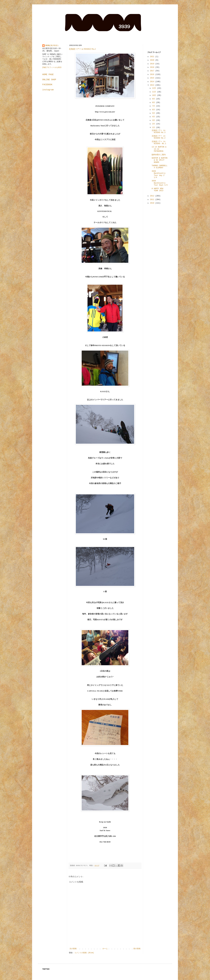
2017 (153, 71)
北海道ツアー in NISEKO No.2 (82, 49)
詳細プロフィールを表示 (52, 68)
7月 (154, 106)
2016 (153, 75)
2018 (153, 67)
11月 (155, 92)
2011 (153, 200)
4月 (154, 117)
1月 (154, 128)
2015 (153, 78)
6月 (154, 110)
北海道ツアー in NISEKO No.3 (159, 132)
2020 (153, 60)
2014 (153, 82)
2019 (153, 64)
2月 (154, 124)
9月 (154, 99)
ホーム (105, 949)
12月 (155, 88)
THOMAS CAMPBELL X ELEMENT (160, 167)
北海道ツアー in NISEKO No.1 (159, 143)
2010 (153, 203)
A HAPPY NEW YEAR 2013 (157, 190)
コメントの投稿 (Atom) (84, 953)
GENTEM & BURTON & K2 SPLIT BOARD (160, 160)
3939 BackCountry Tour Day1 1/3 (160, 183)
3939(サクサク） (52, 46)
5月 (154, 113)
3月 (154, 120)
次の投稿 (73, 949)
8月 (154, 103)
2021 (153, 57)
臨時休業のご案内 (159, 155)
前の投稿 (137, 949)
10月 (155, 95)
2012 (153, 196)
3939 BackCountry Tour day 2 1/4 (159, 174)
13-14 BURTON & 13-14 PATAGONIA (159, 149)
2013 (153, 85)
